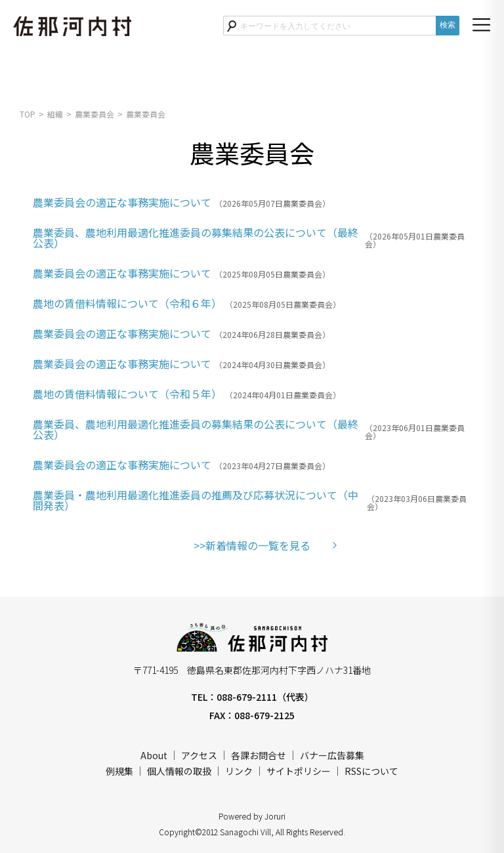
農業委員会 (94, 114)
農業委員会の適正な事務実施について (122, 202)
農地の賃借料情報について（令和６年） (127, 303)
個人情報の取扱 (179, 771)
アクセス (199, 755)
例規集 (119, 771)
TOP (28, 114)
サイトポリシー (299, 771)
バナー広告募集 (332, 755)
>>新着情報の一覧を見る (252, 545)
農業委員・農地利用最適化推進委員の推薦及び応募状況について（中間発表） (196, 500)
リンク (239, 771)
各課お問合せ (259, 755)
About (154, 755)
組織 (55, 114)
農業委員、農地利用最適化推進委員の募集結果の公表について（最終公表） (196, 238)
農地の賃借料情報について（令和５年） (127, 394)
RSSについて (371, 771)
